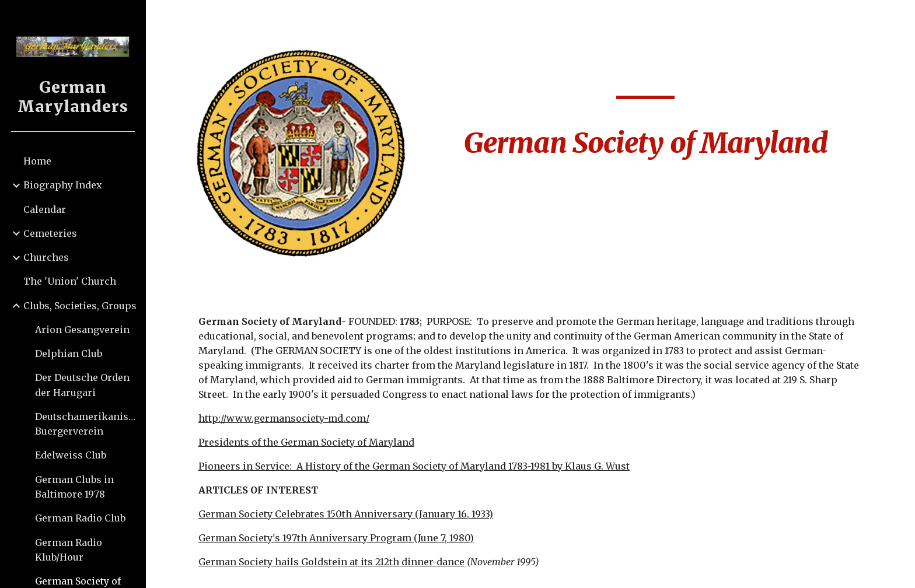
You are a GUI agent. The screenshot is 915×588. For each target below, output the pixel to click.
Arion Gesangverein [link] (82, 330)
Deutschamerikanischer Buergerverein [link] (87, 424)
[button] (901, 16)
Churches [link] (46, 257)
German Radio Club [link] (80, 518)
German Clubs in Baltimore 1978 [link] (74, 487)
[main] (645, 113)
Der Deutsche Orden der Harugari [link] (82, 385)
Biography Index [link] (63, 185)
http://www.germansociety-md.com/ (284, 418)
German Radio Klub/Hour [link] (69, 550)
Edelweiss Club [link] (71, 455)
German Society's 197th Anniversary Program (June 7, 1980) (336, 538)
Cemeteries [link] (50, 233)
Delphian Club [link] (69, 353)
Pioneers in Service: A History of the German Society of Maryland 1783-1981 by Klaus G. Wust (414, 466)
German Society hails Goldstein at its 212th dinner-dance (331, 562)
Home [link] (37, 161)
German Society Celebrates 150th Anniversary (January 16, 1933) (346, 514)
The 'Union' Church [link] (70, 281)
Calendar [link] (45, 209)
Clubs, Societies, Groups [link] (80, 306)
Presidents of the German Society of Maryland (306, 442)
